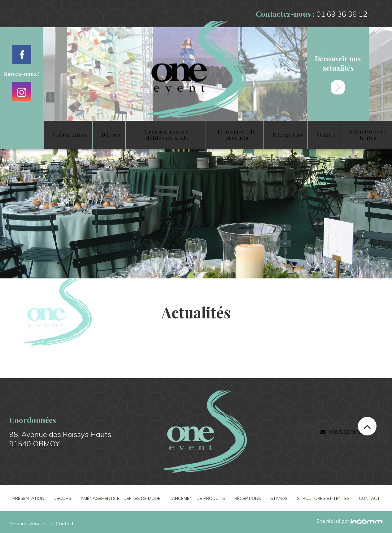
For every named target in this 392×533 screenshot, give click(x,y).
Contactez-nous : (311, 14)
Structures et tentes (323, 498)
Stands (279, 498)
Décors (62, 498)
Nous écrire (341, 432)
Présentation (28, 498)
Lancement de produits (197, 498)
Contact (369, 498)
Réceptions (248, 498)
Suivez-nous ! (22, 74)
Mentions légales (28, 523)
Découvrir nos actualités (338, 74)
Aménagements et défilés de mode (120, 498)
